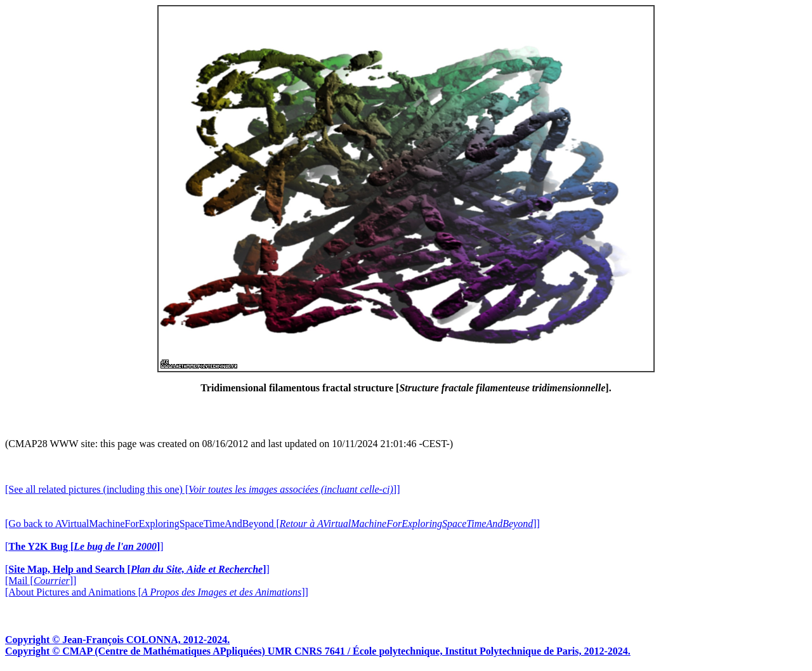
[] (84, 546)
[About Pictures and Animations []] (157, 592)
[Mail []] (41, 581)
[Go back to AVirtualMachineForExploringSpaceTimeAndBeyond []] (272, 524)
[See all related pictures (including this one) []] (202, 489)
